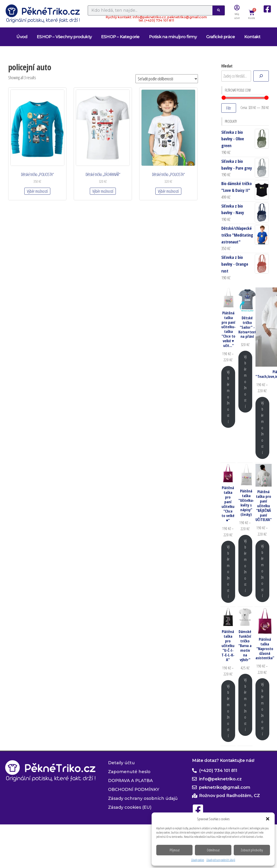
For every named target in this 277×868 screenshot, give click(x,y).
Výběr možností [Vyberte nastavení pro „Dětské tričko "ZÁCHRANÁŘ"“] (103, 191)
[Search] (219, 10)
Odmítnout (213, 850)
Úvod (22, 37)
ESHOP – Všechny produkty (64, 37)
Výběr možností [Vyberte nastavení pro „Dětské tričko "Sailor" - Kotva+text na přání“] (245, 382)
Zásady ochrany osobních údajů (221, 860)
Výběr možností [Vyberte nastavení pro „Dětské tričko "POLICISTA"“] (37, 191)
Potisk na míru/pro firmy (173, 37)
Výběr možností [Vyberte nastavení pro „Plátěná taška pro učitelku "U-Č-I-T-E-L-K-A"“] (228, 711)
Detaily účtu (121, 763)
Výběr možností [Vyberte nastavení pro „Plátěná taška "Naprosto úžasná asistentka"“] (262, 709)
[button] (268, 819)
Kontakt (252, 37)
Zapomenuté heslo (129, 772)
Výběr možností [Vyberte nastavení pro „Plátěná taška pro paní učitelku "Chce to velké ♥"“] (228, 572)
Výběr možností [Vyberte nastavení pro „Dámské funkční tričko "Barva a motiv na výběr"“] (245, 705)
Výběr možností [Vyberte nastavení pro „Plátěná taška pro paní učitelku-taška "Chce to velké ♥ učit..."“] (228, 397)
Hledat (227, 66)
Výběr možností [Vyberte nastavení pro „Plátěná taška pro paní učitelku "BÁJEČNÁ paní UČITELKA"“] (262, 571)
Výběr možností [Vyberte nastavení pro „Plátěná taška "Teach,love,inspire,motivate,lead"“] (262, 428)
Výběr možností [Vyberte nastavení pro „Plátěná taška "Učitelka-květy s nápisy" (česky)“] (245, 566)
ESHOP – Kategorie (120, 37)
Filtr (229, 108)
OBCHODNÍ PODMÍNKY (134, 790)
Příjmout (175, 850)
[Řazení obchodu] (167, 79)
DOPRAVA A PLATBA (130, 781)
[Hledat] (261, 76)
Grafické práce (221, 37)
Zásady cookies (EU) (130, 807)
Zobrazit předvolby (252, 850)
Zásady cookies (198, 860)
